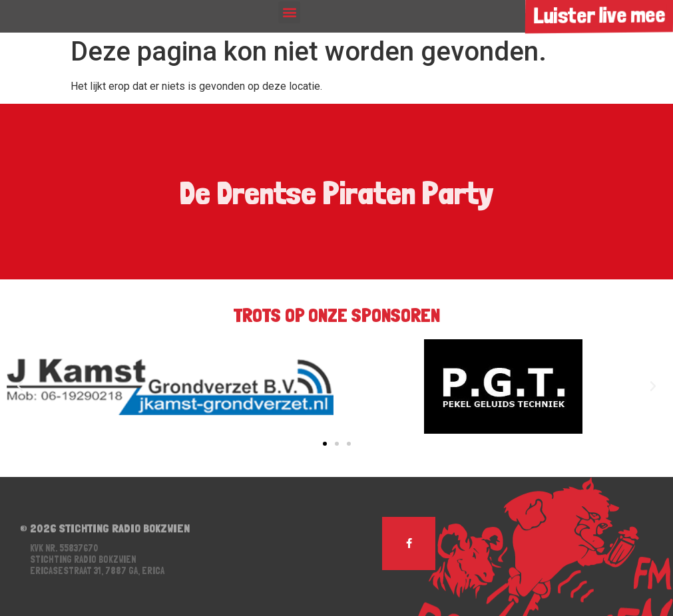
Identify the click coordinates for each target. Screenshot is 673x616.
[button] (289, 12)
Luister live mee (599, 15)
